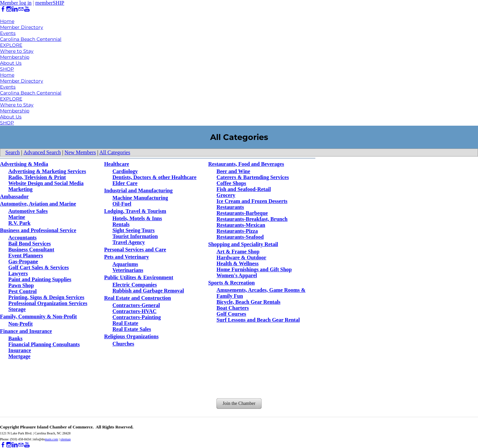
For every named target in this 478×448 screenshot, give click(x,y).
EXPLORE (11, 45)
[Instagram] (9, 9)
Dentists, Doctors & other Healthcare (155, 177)
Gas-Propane (23, 261)
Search (13, 152)
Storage (17, 309)
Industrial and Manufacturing (138, 191)
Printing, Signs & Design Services (46, 297)
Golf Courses (231, 314)
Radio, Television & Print (37, 177)
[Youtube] (27, 9)
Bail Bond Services (30, 244)
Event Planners (26, 256)
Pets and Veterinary (127, 257)
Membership (15, 57)
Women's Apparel (237, 275)
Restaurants (230, 207)
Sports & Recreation (231, 283)
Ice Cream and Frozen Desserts (252, 201)
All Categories (115, 152)
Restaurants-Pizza (237, 231)
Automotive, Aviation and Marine (38, 204)
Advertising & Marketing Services (47, 171)
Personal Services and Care (135, 250)
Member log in (16, 3)
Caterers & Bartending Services (253, 177)
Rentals (121, 224)
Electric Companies (135, 285)
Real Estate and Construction (138, 298)
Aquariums (125, 264)
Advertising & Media (24, 164)
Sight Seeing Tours (134, 230)
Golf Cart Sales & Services (39, 267)
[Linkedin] (15, 9)
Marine (17, 217)
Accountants (22, 238)
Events (8, 33)
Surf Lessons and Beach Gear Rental (258, 320)
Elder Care (125, 183)
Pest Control (22, 291)
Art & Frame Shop (238, 252)
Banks (15, 338)
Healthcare (117, 164)
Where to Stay (17, 51)
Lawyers (18, 273)
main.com (51, 439)
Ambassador (14, 196)
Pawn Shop (21, 285)
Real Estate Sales (132, 329)
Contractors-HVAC (135, 311)
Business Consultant (31, 250)
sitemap (66, 439)
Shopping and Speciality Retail (243, 244)
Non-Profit (20, 324)
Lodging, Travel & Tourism (135, 211)
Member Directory (22, 27)
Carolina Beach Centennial (31, 39)
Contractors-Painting (137, 317)
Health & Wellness (238, 263)
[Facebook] (3, 9)
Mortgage (19, 356)
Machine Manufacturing (140, 198)
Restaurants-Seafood (240, 237)
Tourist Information (135, 236)
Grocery (226, 195)
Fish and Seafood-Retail (244, 189)
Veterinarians (128, 270)
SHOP (7, 69)
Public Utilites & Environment (139, 277)
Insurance (20, 350)
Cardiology (125, 171)
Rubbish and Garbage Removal (148, 291)
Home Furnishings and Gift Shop (254, 269)
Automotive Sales (28, 211)
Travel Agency (129, 242)
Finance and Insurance (26, 331)
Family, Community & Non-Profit (39, 317)
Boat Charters (233, 308)
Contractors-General (136, 305)
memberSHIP (50, 3)
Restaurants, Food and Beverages (246, 164)
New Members (80, 152)
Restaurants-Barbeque (242, 213)
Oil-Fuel (122, 204)
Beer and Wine (233, 171)
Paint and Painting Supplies (40, 279)
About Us (11, 63)
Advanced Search (42, 152)
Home (7, 21)
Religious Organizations (131, 336)
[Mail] (21, 9)
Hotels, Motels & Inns (137, 218)
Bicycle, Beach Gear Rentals (248, 302)
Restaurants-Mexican (241, 225)
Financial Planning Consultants (44, 344)
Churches (123, 344)
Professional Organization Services (48, 303)
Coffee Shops (231, 183)
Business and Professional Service (38, 230)
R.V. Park (19, 223)
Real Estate (125, 323)
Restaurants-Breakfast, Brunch (252, 219)
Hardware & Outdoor (241, 257)
